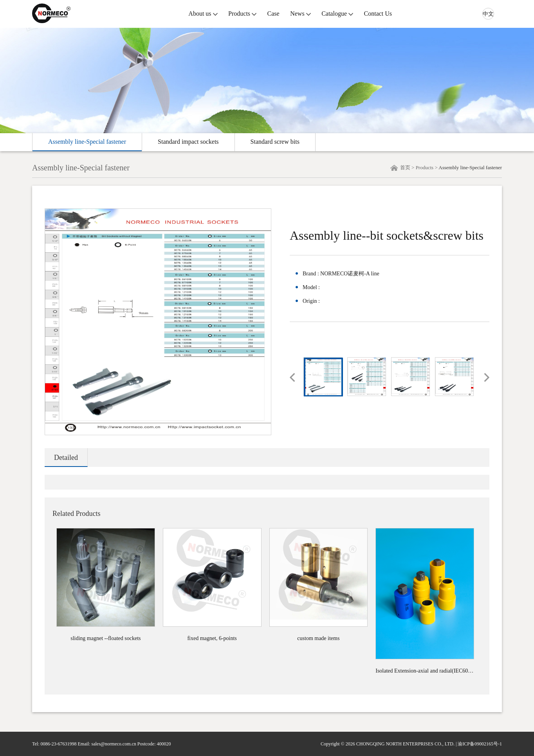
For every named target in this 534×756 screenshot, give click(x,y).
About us (200, 14)
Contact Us (378, 14)
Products (239, 14)
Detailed (66, 458)
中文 (488, 14)
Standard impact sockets (188, 142)
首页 (405, 167)
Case (273, 14)
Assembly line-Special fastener (87, 142)
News (297, 14)
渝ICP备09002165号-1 (480, 744)
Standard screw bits (275, 142)
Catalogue (334, 14)
